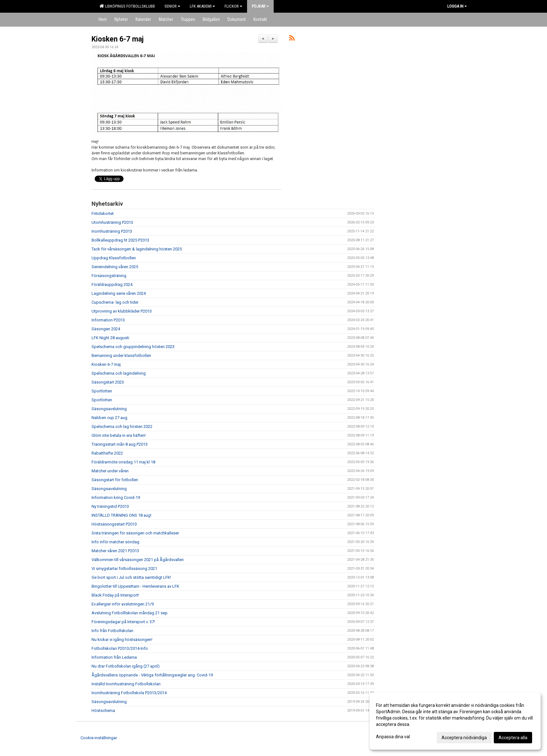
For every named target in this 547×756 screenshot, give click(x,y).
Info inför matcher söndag (115, 542)
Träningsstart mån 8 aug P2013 (120, 444)
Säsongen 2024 (106, 329)
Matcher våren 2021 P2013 (115, 551)
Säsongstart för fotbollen (115, 480)
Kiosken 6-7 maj (118, 39)
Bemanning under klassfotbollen (121, 355)
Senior (172, 6)
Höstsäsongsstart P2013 (114, 524)
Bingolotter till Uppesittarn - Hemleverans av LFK (135, 586)
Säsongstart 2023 (108, 382)
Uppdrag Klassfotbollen (114, 258)
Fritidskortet (103, 213)
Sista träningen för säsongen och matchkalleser (135, 533)
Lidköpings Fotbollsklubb (127, 6)
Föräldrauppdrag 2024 (112, 284)
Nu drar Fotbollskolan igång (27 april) (126, 666)
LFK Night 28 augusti (110, 338)
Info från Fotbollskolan (112, 631)
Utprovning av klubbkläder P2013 (122, 311)
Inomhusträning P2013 (112, 231)
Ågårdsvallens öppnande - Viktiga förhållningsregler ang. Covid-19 (152, 675)
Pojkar (260, 6)
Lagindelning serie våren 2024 (119, 293)
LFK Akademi (202, 6)
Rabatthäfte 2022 (107, 453)
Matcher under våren (110, 471)
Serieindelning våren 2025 (115, 267)
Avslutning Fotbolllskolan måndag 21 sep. (130, 613)
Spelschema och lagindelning (119, 373)
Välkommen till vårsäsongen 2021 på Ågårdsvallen (138, 560)
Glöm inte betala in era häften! (119, 435)
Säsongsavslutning (109, 409)
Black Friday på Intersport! (115, 595)
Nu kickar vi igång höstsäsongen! (122, 640)
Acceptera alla (513, 738)
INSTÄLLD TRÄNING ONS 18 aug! (121, 515)
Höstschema (103, 711)
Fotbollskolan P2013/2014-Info (120, 648)
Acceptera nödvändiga (464, 738)
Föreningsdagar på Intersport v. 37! (123, 622)
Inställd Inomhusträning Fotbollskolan (126, 684)
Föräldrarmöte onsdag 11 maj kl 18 (123, 462)
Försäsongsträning (109, 276)
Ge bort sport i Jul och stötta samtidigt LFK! (131, 577)
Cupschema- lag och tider (115, 302)
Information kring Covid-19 (116, 498)
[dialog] (455, 721)
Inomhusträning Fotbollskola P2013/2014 (129, 693)
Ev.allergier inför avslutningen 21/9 (123, 604)
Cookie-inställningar (99, 738)
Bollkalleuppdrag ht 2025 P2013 (120, 240)
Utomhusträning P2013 (112, 222)
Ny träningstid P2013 (110, 506)
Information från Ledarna (114, 657)
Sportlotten (102, 391)
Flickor (233, 6)
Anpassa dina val (393, 737)
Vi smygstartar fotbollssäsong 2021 (124, 569)
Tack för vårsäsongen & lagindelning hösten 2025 (137, 249)
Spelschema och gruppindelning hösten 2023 (133, 347)
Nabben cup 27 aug (109, 418)
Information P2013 (108, 320)
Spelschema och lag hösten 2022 (122, 426)
